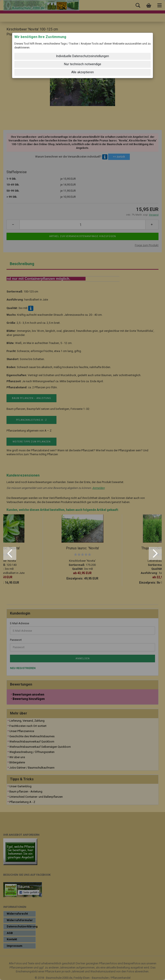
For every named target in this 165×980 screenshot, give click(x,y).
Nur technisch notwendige (83, 64)
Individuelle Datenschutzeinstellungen (82, 56)
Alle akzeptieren (82, 72)
